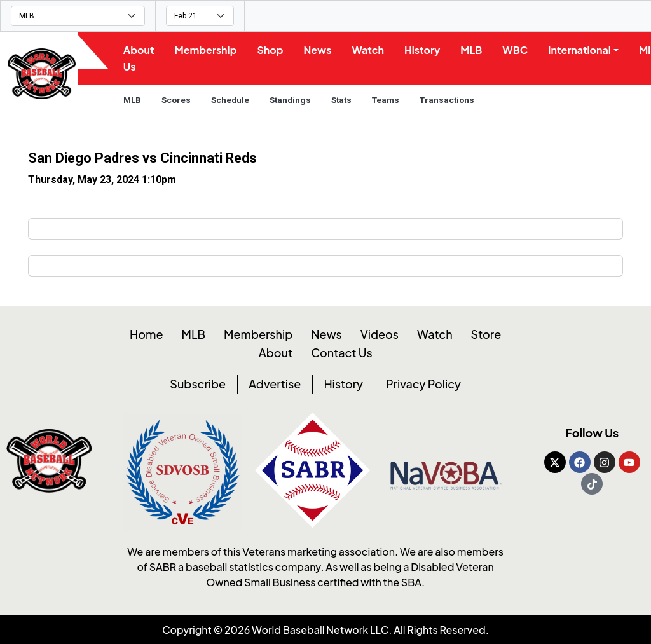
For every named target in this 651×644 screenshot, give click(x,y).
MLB (474, 50)
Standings (293, 100)
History (425, 50)
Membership (209, 50)
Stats (344, 100)
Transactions (449, 100)
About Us (141, 58)
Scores (179, 100)
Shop (273, 50)
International (583, 50)
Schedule (233, 100)
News (320, 50)
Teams (388, 100)
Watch (371, 50)
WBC (518, 50)
